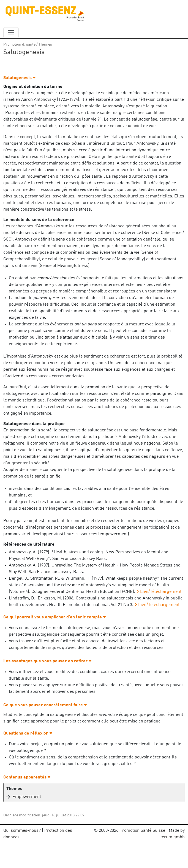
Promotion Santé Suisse (142, 831)
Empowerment (27, 797)
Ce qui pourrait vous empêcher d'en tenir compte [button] (55, 617)
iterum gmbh (172, 837)
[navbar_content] (11, 33)
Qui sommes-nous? (22, 831)
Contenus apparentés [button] (27, 777)
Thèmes (45, 44)
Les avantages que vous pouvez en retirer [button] (47, 661)
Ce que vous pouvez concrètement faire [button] (45, 705)
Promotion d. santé (19, 44)
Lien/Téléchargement (161, 592)
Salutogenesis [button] (19, 78)
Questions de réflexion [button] (28, 733)
